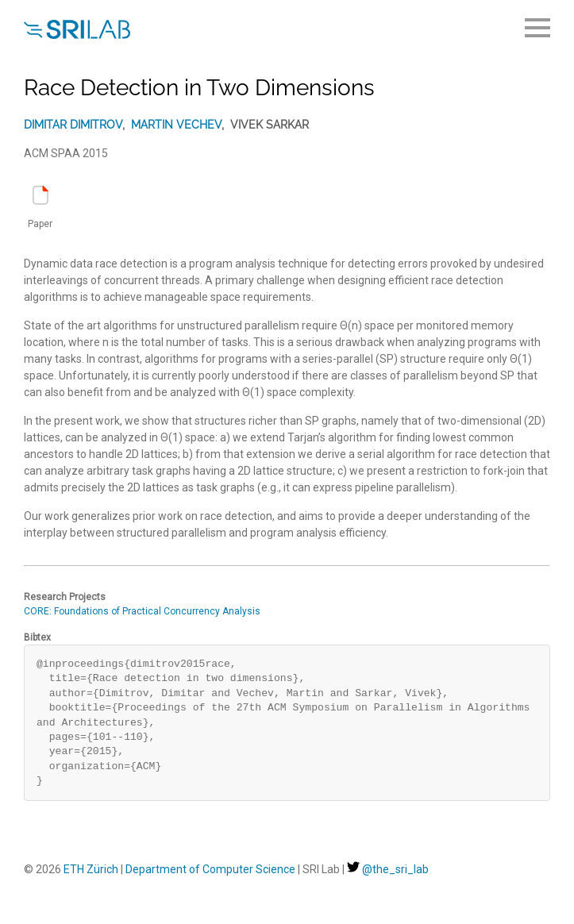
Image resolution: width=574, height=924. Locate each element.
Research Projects (65, 597)
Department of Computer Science (210, 869)
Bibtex (37, 637)
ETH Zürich (91, 869)
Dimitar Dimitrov (73, 125)
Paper (40, 208)
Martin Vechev (176, 125)
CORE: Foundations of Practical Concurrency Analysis (142, 611)
